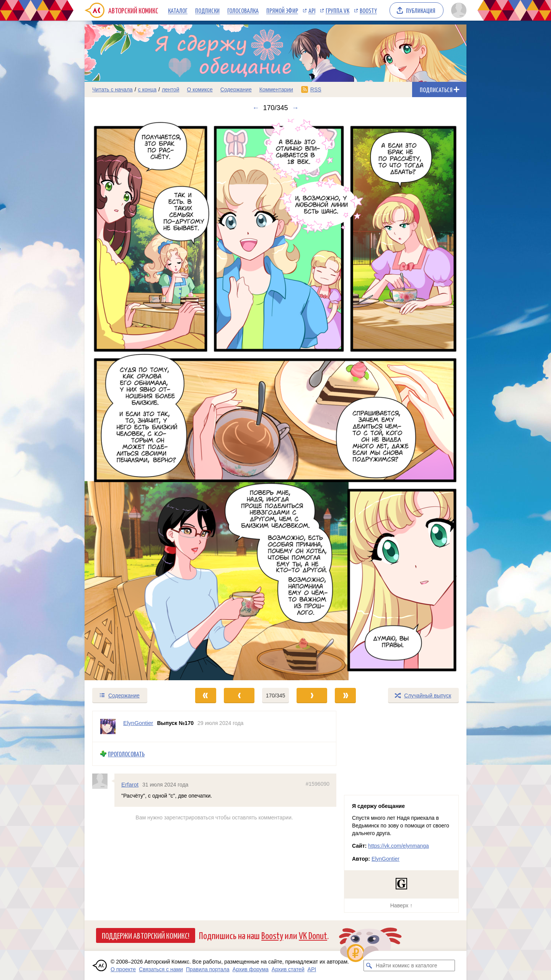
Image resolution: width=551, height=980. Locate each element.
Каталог (178, 10)
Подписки (207, 10)
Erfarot (130, 784)
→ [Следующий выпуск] (295, 108)
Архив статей (288, 969)
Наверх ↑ (401, 905)
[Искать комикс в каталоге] (369, 965)
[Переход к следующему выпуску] (275, 400)
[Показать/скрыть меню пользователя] (457, 10)
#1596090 (318, 784)
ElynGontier (386, 859)
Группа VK (337, 10)
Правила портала (208, 969)
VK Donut (313, 935)
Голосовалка (243, 10)
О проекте (123, 969)
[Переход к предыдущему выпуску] (132, 400)
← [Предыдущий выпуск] (256, 108)
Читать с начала (112, 89)
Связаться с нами (161, 969)
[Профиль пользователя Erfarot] (103, 781)
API (312, 10)
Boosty (368, 10)
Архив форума (251, 969)
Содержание (236, 89)
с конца (148, 89)
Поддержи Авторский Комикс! (146, 935)
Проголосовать (126, 754)
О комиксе (200, 89)
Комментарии (276, 89)
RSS (316, 89)
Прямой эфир (282, 10)
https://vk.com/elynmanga (399, 846)
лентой (171, 89)
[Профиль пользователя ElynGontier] (108, 726)
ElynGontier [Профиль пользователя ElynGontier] (138, 723)
